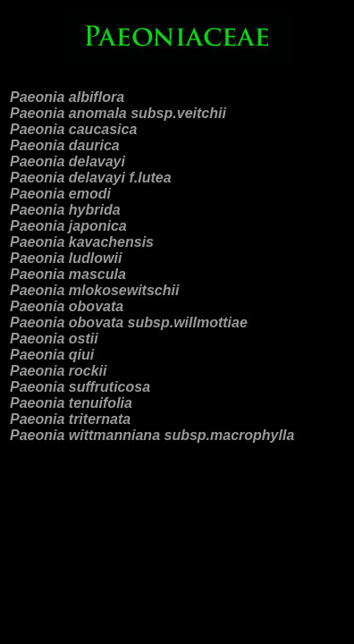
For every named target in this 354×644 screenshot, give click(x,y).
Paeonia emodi (60, 194)
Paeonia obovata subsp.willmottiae (129, 322)
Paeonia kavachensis (82, 242)
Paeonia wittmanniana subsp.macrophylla (152, 435)
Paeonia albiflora (67, 97)
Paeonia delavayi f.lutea (91, 178)
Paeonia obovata (67, 306)
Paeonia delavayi (67, 161)
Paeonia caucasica (73, 129)
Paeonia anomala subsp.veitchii (118, 113)
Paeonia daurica (65, 145)
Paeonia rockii (59, 371)
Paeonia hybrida (65, 210)
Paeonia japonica (68, 226)
